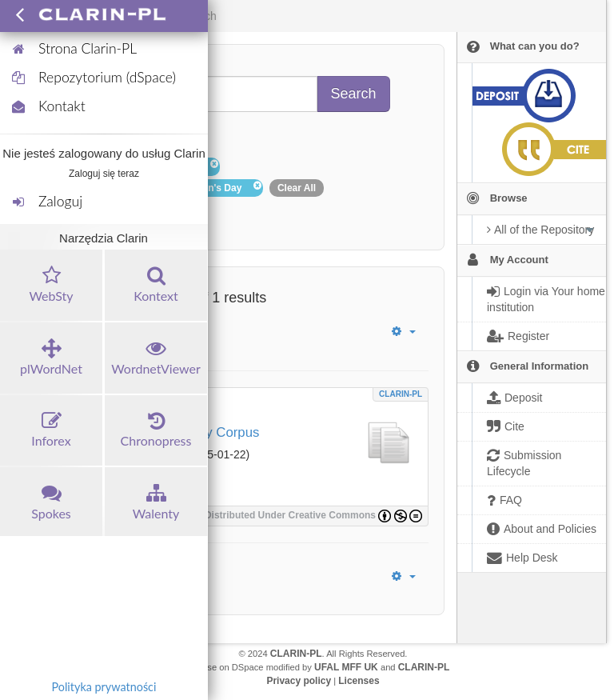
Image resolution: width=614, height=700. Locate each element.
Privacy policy (299, 681)
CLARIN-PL (401, 394)
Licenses (359, 681)
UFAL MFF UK (346, 667)
